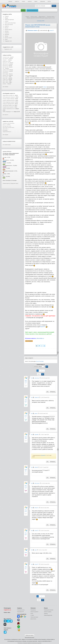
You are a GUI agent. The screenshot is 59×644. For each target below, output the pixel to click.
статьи (45, 87)
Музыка (7, 28)
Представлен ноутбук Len (8, 95)
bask (26, 552)
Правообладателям (48, 615)
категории (39, 21)
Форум (49, 1)
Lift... (4, 68)
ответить (53, 392)
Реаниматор (33, 610)
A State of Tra (5, 80)
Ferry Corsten (5, 77)
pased (36, 413)
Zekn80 (36, 467)
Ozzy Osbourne (6, 59)
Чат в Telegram (29, 341)
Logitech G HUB (6, 70)
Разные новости (8, 30)
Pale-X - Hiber (5, 81)
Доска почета (33, 619)
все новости (5, 115)
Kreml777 (52, 31)
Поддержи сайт (8, 41)
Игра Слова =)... (6, 129)
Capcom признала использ (9, 100)
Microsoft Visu (5, 66)
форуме (11, 121)
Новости (17, 1)
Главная (10, 1)
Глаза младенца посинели (9, 102)
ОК (43, 374)
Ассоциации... (5, 130)
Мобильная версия (29, 635)
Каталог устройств (34, 612)
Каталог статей (8, 38)
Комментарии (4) (7, 183)
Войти (23, 10)
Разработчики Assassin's (8, 107)
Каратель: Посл (6, 75)
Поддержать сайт (8, 47)
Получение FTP (20, 612)
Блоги (32, 614)
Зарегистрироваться (32, 10)
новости (12, 93)
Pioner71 (37, 508)
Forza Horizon (5, 73)
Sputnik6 (37, 434)
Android (30, 1)
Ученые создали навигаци (9, 99)
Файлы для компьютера (10, 23)
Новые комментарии (9, 141)
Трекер (23, 1)
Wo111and (26, 487)
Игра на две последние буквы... (9, 127)
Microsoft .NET (5, 67)
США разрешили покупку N (9, 97)
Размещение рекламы (49, 610)
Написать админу (48, 612)
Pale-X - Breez (5, 82)
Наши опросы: (7, 152)
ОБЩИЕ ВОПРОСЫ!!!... (7, 132)
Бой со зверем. (6, 74)
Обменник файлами (9, 20)
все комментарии (7, 145)
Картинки (7, 34)
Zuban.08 (26, 401)
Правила (46, 614)
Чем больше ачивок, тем (8, 105)
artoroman (26, 382)
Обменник (42, 1)
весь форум (5, 135)
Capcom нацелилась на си (9, 109)
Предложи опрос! (14, 183)
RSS (43, 21)
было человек (40, 361)
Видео (36, 1)
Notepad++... (5, 60)
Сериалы (7, 33)
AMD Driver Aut (6, 64)
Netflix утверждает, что (8, 112)
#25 (32, 378)
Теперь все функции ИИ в (9, 104)
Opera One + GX (6, 63)
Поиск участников (34, 617)
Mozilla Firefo (5, 61)
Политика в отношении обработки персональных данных (29, 643)
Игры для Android (9, 25)
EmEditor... (5, 84)
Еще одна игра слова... (7, 126)
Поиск (6, 39)
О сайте (32, 615)
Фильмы (7, 31)
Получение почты (21, 610)
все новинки (5, 87)
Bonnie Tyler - (5, 78)
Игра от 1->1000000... (7, 125)
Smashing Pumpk (6, 57)
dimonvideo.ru (40, 338)
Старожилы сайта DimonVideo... (9, 123)
